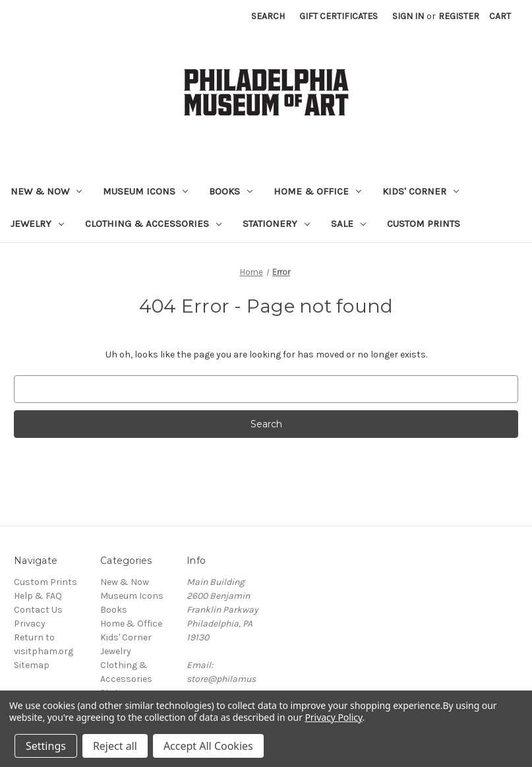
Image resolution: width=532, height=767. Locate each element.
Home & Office (317, 191)
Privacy (30, 624)
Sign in (408, 16)
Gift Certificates (339, 16)
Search (268, 16)
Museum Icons (145, 191)
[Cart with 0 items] (500, 16)
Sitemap (32, 665)
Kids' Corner (421, 191)
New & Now (46, 191)
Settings (46, 746)
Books (231, 191)
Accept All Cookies (208, 746)
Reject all (115, 746)
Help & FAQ (38, 596)
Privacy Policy (333, 717)
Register (459, 16)
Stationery (276, 224)
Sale (348, 224)
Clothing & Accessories (153, 224)
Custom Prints (424, 224)
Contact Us (38, 610)
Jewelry (37, 224)
